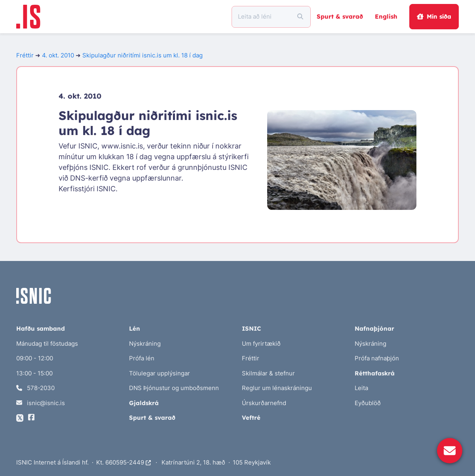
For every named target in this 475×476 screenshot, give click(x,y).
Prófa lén (142, 358)
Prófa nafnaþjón (377, 358)
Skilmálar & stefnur (268, 373)
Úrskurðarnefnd (264, 403)
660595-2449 (128, 462)
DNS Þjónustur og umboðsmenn (174, 388)
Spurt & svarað (340, 16)
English (386, 16)
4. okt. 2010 (58, 55)
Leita (361, 388)
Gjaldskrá (144, 403)
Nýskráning (145, 344)
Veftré (251, 418)
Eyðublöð (368, 403)
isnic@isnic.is (41, 403)
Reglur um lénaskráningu (277, 388)
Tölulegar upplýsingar (160, 373)
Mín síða (434, 16)
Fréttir (25, 55)
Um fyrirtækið (261, 344)
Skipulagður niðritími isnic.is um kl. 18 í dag (142, 55)
